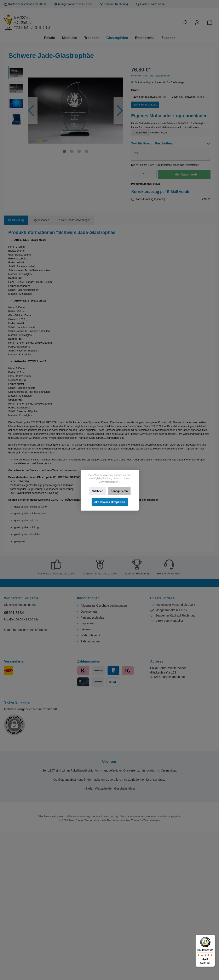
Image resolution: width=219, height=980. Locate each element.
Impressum (88, 623)
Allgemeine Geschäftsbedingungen (104, 606)
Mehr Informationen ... (109, 482)
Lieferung (87, 629)
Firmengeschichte (92, 618)
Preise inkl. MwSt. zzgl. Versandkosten (150, 76)
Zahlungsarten (90, 641)
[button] (171, 145)
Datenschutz (89, 612)
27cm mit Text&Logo (145, 105)
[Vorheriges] (31, 111)
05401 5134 (14, 613)
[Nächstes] (120, 111)
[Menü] (212, 937)
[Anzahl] (144, 174)
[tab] (16, 220)
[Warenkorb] (210, 22)
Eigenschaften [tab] (41, 220)
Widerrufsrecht (90, 635)
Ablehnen (97, 491)
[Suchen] (185, 22)
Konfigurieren (119, 491)
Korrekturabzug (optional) (150, 199)
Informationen (88, 598)
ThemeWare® (151, 820)
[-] (136, 174)
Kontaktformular (37, 630)
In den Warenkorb (184, 174)
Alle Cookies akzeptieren (109, 502)
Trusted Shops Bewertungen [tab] (74, 220)
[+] (152, 174)
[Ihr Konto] (197, 22)
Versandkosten (100, 816)
